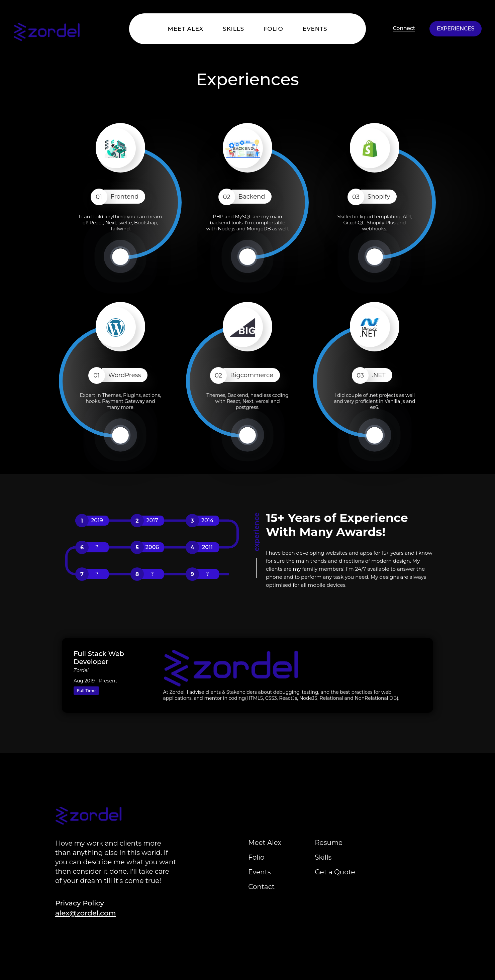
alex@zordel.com (85, 913)
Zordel (81, 670)
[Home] (33, 28)
